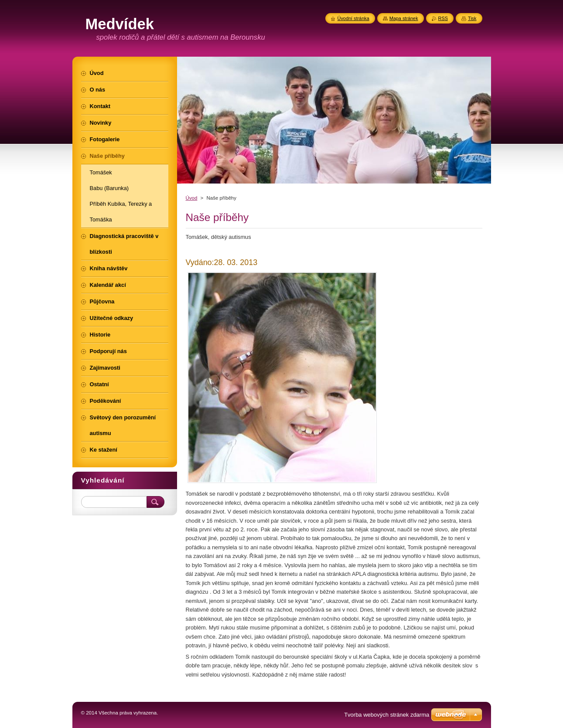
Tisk (472, 18)
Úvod (192, 198)
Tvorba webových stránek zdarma (387, 715)
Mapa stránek (404, 18)
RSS (443, 18)
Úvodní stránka (353, 18)
